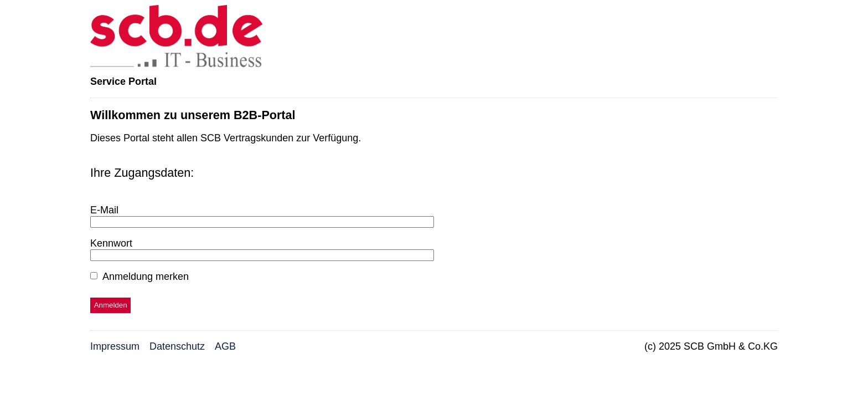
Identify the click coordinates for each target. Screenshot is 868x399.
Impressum (115, 346)
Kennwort (111, 243)
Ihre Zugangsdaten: (142, 173)
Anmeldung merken (146, 277)
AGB (225, 346)
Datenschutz (177, 346)
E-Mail (104, 210)
